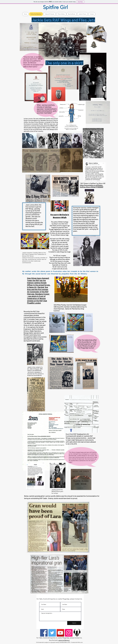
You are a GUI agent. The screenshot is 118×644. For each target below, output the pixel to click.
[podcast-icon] (77, 633)
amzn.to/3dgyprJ (64, 640)
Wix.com (80, 642)
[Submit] (74, 623)
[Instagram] (69, 633)
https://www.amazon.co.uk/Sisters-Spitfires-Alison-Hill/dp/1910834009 (92, 186)
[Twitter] (52, 633)
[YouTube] (60, 633)
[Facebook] (44, 633)
